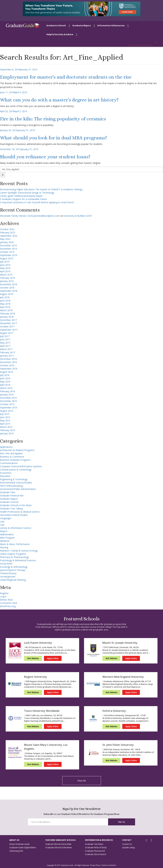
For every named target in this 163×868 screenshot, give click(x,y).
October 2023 (7, 229)
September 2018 (9, 291)
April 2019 (5, 271)
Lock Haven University (38, 643)
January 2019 (7, 281)
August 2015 (7, 411)
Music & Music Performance (15, 544)
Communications (9, 463)
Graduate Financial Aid (12, 496)
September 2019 (9, 255)
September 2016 (9, 369)
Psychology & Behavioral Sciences (18, 560)
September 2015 (9, 408)
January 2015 (7, 433)
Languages (6, 518)
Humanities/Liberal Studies (14, 515)
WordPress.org (8, 606)
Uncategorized (8, 577)
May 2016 (5, 382)
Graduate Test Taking (11, 508)
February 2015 (8, 430)
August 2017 (7, 333)
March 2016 (6, 388)
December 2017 (8, 320)
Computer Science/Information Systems (21, 466)
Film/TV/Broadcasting (11, 486)
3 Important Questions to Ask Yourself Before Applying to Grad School (37, 202)
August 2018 (7, 294)
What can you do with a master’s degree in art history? (59, 100)
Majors (4, 531)
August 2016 (7, 372)
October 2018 (7, 288)
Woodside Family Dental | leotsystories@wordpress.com (30, 216)
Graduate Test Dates (94, 844)
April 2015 (5, 424)
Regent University (36, 677)
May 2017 (5, 343)
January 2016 (7, 395)
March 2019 (6, 275)
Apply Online (53, 658)
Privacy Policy (95, 865)
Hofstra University (114, 711)
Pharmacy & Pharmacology (14, 557)
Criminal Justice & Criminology (16, 470)
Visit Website (33, 658)
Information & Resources (111, 25)
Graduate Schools (56, 25)
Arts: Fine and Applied (11, 453)
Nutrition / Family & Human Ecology (19, 551)
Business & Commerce (12, 457)
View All (81, 781)
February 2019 (8, 278)
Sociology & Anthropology (14, 567)
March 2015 (6, 427)
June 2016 (5, 378)
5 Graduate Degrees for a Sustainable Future (23, 199)
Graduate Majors (82, 25)
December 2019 (8, 245)
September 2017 (9, 330)
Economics (6, 473)
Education (5, 476)
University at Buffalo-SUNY (78, 216)
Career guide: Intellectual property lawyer (21, 196)
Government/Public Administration (18, 489)
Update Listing (129, 847)
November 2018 (8, 284)
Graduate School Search (96, 854)
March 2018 (6, 310)
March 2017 (6, 349)
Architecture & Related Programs (17, 450)
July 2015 (5, 414)
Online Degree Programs (13, 554)
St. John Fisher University (118, 745)
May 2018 (5, 304)
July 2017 (5, 336)
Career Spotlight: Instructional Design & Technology (27, 193)
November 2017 (8, 323)
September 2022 (9, 236)
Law (2, 521)
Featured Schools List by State (58, 844)
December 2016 (8, 359)
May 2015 (5, 420)
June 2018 (5, 301)
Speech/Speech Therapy (13, 570)
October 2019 (7, 252)
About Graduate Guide (19, 844)
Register (4, 593)
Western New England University (123, 677)
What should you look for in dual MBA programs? (54, 138)
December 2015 (8, 398)
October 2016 (7, 365)
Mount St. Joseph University (120, 643)
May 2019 (5, 268)
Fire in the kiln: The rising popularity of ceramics (53, 119)
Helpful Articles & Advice (60, 34)
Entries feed (6, 600)
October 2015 (7, 404)
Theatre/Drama (8, 573)
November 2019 (8, 249)
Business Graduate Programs (15, 460)
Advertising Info (16, 851)
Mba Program (7, 538)
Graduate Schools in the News (16, 505)
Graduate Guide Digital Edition (23, 847)
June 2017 (5, 339)
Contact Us (127, 844)
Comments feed (8, 603)
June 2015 (5, 417)
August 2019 (7, 258)
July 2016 (5, 375)
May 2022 (5, 239)
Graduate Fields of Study (96, 847)
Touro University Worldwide (42, 711)
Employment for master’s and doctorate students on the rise (66, 77)
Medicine (5, 541)
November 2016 (8, 362)
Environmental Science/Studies (16, 483)
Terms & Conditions (109, 865)
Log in (3, 596)
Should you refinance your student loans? (45, 157)
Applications (6, 447)
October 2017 (7, 326)
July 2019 (5, 262)
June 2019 (5, 265)
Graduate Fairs (8, 492)
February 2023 (8, 232)
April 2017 (5, 346)
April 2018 (5, 307)
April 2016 (5, 385)
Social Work (6, 564)
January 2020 (7, 242)
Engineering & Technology (14, 479)
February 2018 (8, 314)
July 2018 (5, 297)
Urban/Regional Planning (13, 580)
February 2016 (8, 391)
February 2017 (8, 352)
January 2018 (7, 317)
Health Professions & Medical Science (20, 512)
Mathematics (7, 534)
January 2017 (7, 356)
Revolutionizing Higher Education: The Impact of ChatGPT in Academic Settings (41, 189)
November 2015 (8, 401)
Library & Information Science (16, 528)
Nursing (4, 547)
